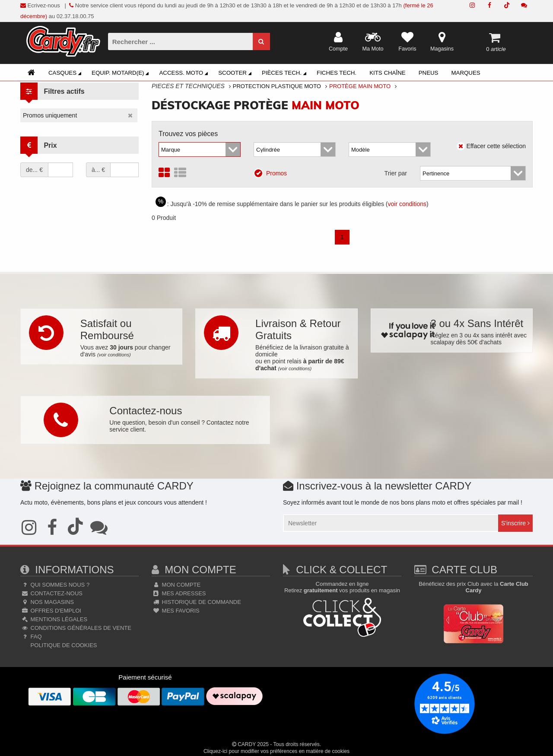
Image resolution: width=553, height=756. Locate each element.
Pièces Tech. (285, 74)
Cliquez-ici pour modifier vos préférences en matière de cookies (276, 751)
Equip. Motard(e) (121, 74)
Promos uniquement (50, 115)
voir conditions (407, 204)
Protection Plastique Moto (277, 86)
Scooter (236, 74)
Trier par (396, 173)
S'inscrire (515, 523)
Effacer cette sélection (491, 146)
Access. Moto (184, 74)
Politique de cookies (63, 645)
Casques (66, 74)
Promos (273, 173)
